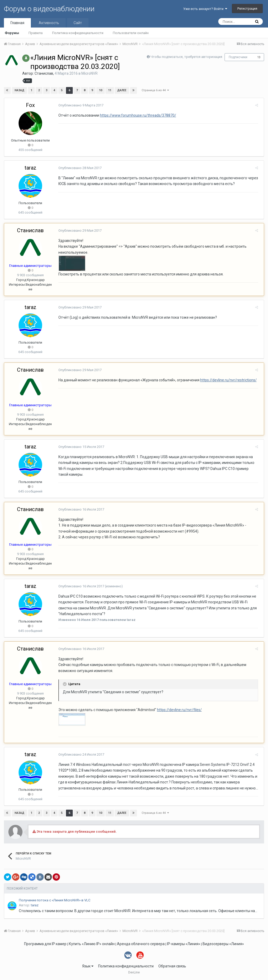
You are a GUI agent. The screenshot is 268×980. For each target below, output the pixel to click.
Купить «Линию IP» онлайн (92, 944)
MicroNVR (90, 73)
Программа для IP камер (45, 944)
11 (109, 90)
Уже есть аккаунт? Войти (205, 9)
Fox (30, 105)
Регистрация (247, 9)
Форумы (12, 33)
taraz (30, 168)
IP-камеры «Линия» (184, 944)
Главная (17, 23)
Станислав (44, 73)
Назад (19, 90)
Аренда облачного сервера (141, 944)
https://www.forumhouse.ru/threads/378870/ (136, 115)
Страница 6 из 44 (155, 90)
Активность (49, 23)
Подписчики (238, 57)
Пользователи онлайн (131, 33)
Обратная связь (172, 966)
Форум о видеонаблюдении (49, 9)
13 (259, 57)
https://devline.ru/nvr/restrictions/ (227, 380)
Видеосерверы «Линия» (223, 944)
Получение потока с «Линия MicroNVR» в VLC (55, 900)
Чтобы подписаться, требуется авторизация (186, 57)
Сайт (78, 23)
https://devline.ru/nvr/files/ (178, 710)
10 (100, 90)
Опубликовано (79, 105)
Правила (36, 33)
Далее (122, 90)
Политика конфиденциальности (78, 33)
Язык (88, 966)
